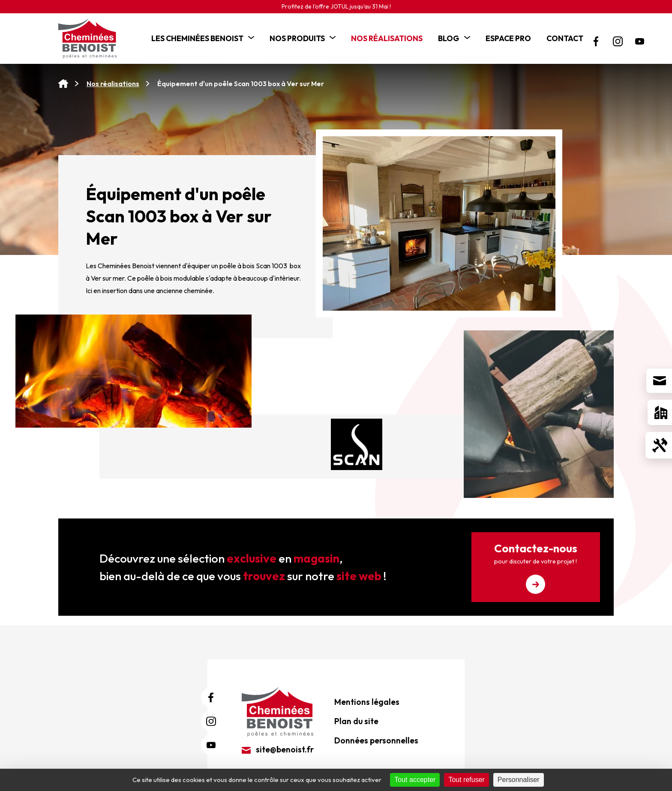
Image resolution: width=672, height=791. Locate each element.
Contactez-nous (536, 568)
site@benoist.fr (278, 749)
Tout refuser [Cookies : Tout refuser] (466, 780)
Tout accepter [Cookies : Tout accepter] (415, 780)
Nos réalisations (113, 84)
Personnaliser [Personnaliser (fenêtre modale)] (519, 780)
